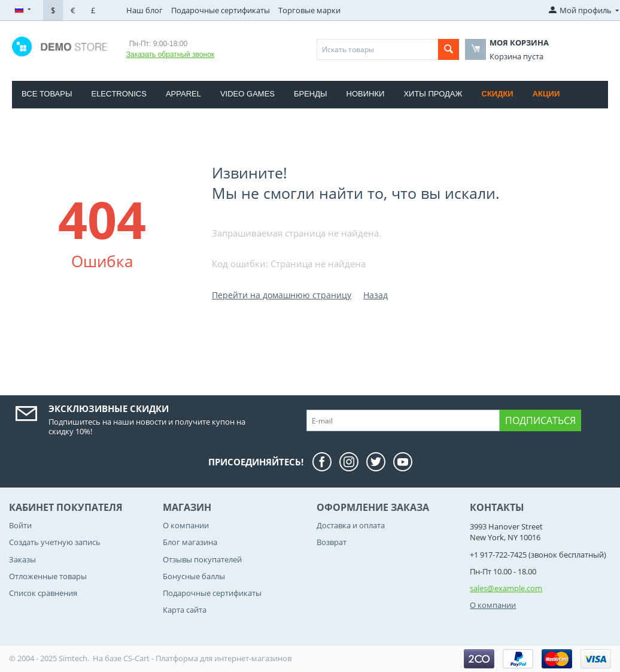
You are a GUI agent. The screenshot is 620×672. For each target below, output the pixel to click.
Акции (546, 94)
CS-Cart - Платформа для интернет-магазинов (207, 658)
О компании (186, 525)
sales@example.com (506, 588)
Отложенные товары (48, 576)
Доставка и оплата (351, 525)
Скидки (498, 94)
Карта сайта (185, 610)
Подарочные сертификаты (221, 10)
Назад (376, 295)
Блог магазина (190, 542)
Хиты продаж (433, 94)
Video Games (247, 94)
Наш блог (145, 10)
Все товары (47, 94)
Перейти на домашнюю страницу (282, 295)
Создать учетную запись (55, 542)
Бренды (311, 94)
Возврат (332, 542)
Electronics (118, 94)
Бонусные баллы (194, 576)
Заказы (22, 559)
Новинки (366, 94)
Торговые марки (309, 10)
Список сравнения (43, 593)
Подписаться (540, 420)
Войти (20, 525)
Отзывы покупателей (202, 559)
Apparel (183, 94)
